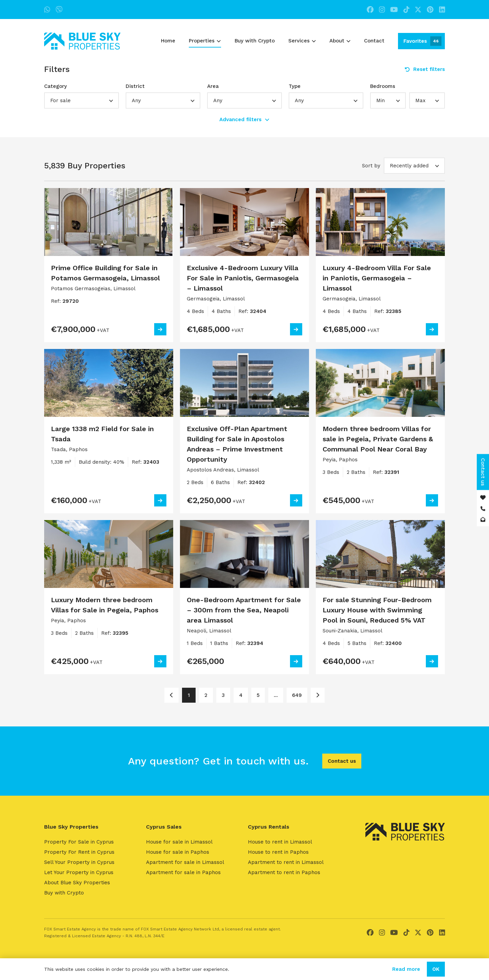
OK (436, 969)
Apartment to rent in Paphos (284, 872)
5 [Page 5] (258, 695)
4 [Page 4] (241, 695)
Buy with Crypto (255, 41)
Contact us (342, 761)
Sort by (371, 166)
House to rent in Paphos (278, 852)
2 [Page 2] (206, 695)
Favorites (422, 41)
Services (302, 41)
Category (56, 86)
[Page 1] (171, 695)
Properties (205, 41)
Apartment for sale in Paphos (183, 872)
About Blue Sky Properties (77, 883)
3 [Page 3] (223, 695)
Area (213, 86)
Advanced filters (244, 119)
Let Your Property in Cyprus (79, 872)
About (340, 41)
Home (168, 41)
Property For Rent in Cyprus (79, 852)
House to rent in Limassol (280, 842)
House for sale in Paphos (178, 852)
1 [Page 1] (189, 695)
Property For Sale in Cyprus (79, 842)
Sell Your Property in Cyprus (79, 862)
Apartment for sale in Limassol (185, 862)
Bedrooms (383, 86)
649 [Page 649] (297, 695)
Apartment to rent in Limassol (286, 862)
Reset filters (425, 69)
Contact (374, 41)
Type (295, 86)
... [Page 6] (276, 695)
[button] (81, 100)
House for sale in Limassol (179, 842)
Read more (406, 969)
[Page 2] (318, 695)
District (135, 86)
